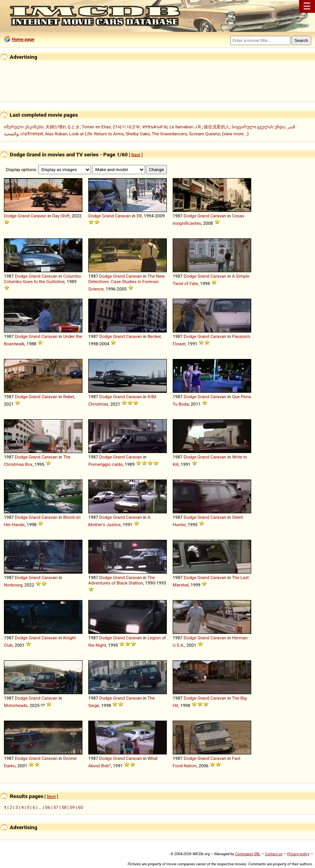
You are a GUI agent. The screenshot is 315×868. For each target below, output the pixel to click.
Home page (23, 39)
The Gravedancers (169, 134)
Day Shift (61, 216)
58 (64, 807)
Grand (23, 216)
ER (139, 216)
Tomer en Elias (96, 127)
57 (56, 807)
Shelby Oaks (138, 134)
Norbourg (13, 585)
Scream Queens (204, 134)
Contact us (274, 854)
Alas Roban (56, 134)
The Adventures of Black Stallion (122, 580)
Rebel (68, 397)
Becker (154, 336)
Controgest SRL (248, 854)
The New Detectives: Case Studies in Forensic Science (127, 283)
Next (136, 154)
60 (81, 807)
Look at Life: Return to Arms (96, 134)
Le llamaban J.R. (186, 127)
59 (72, 807)
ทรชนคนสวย (155, 127)
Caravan (38, 216)
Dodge (10, 216)
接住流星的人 (217, 127)
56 (48, 807)
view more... (235, 134)
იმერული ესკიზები (24, 127)
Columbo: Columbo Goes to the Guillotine (43, 279)
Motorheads (16, 705)
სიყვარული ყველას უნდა (259, 127)
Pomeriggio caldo (106, 464)
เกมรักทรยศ (31, 134)
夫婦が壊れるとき (63, 127)
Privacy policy (298, 854)
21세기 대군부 (127, 127)
